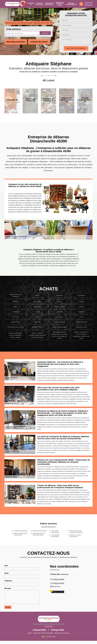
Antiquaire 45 (31, 4)
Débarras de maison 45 (40, 4)
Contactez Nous (39, 42)
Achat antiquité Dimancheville (55, 536)
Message (8, 588)
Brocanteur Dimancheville (40, 531)
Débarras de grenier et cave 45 (60, 4)
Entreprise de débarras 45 (49, 4)
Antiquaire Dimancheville (21, 531)
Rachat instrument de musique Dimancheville (76, 532)
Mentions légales (62, 633)
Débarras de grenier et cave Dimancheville (39, 534)
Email (6, 573)
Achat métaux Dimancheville (55, 532)
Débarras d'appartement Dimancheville (21, 534)
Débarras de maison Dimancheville (75, 536)
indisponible (89, 3)
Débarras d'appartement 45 (71, 4)
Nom (6, 566)
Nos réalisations (16, 42)
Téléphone (8, 581)
